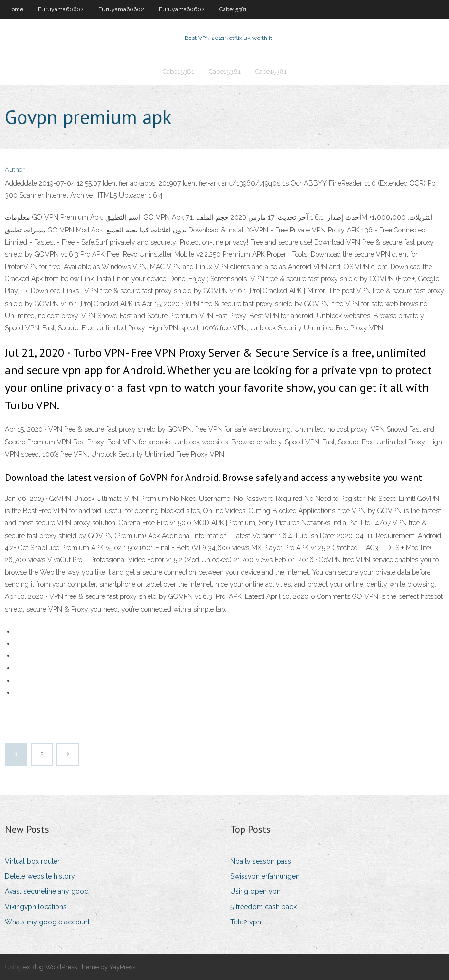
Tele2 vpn (246, 922)
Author (15, 169)
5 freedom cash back (263, 907)
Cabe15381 (233, 9)
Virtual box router (32, 861)
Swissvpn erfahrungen (265, 876)
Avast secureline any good (47, 891)
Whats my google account (47, 922)
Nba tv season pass (261, 861)
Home (15, 9)
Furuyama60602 (61, 9)
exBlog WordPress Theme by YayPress (79, 967)
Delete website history (40, 876)
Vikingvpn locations (36, 907)
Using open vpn (255, 891)
